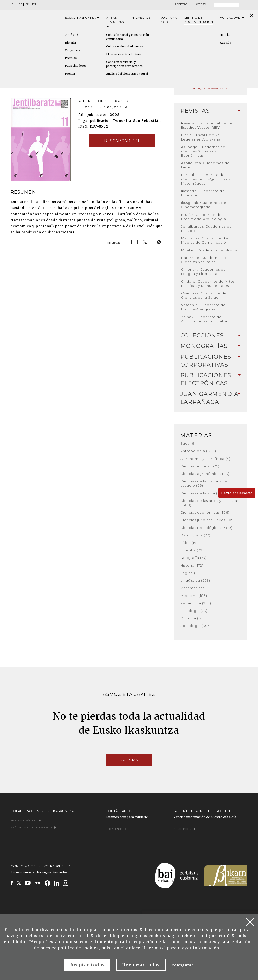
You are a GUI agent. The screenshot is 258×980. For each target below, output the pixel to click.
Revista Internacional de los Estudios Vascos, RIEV (207, 125)
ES (21, 4)
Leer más (154, 948)
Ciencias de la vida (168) (203, 493)
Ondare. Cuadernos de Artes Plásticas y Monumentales (208, 283)
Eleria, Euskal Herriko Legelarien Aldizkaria (201, 137)
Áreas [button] (115, 22)
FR (27, 4)
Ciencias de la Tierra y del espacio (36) (204, 483)
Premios (71, 58)
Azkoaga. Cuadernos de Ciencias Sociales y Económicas (203, 151)
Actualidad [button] (232, 17)
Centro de (198, 20)
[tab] (211, 111)
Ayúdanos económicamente (33, 828)
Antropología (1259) (198, 451)
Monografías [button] (211, 346)
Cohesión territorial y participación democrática (124, 64)
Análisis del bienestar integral (127, 74)
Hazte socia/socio (237, 493)
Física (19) (189, 543)
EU (14, 4)
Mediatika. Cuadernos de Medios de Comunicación (205, 240)
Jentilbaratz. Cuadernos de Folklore (206, 229)
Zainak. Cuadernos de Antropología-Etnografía (204, 319)
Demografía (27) (196, 535)
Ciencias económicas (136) (205, 512)
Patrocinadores (76, 66)
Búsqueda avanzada (210, 89)
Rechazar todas (141, 965)
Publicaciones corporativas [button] (211, 361)
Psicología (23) (194, 611)
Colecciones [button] (211, 336)
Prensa (70, 74)
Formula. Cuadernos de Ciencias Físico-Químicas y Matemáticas (206, 179)
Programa (167, 20)
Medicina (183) (194, 596)
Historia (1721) (193, 565)
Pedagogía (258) (196, 603)
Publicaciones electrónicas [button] (211, 379)
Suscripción (185, 829)
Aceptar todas (87, 965)
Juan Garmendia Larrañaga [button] (211, 398)
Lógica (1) (189, 573)
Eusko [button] (82, 18)
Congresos (72, 50)
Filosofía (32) (192, 550)
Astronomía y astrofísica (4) (205, 459)
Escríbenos (116, 829)
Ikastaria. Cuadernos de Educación (203, 193)
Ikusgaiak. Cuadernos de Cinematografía (204, 205)
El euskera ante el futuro (124, 54)
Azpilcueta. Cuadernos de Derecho (205, 165)
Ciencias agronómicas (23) (205, 474)
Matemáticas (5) (195, 588)
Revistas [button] (211, 111)
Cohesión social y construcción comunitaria (127, 37)
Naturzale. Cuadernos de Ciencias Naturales (204, 260)
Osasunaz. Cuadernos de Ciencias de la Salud (204, 295)
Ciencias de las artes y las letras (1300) (209, 503)
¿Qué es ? (72, 35)
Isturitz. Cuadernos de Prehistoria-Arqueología (204, 217)
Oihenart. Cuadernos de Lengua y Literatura (204, 272)
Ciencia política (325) (200, 466)
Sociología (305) (196, 626)
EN (34, 4)
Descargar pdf (122, 141)
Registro (181, 4)
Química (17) (192, 618)
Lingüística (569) (195, 580)
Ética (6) (188, 443)
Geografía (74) (194, 558)
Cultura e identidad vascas (125, 46)
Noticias (129, 760)
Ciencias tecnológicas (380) (206, 528)
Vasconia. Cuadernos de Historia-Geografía (204, 307)
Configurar (182, 965)
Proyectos (141, 17)
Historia (70, 43)
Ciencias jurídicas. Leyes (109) (208, 520)
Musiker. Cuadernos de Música (209, 250)
